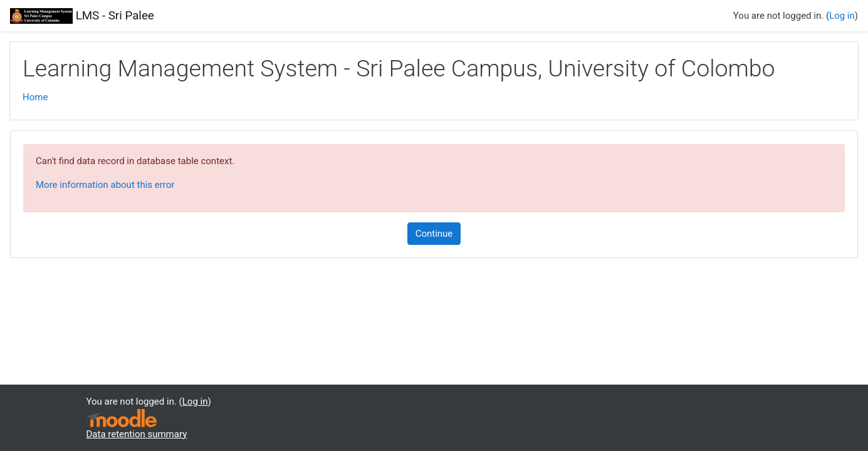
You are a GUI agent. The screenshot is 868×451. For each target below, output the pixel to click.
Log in (842, 16)
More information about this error (105, 185)
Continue (434, 234)
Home (35, 97)
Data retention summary (137, 434)
